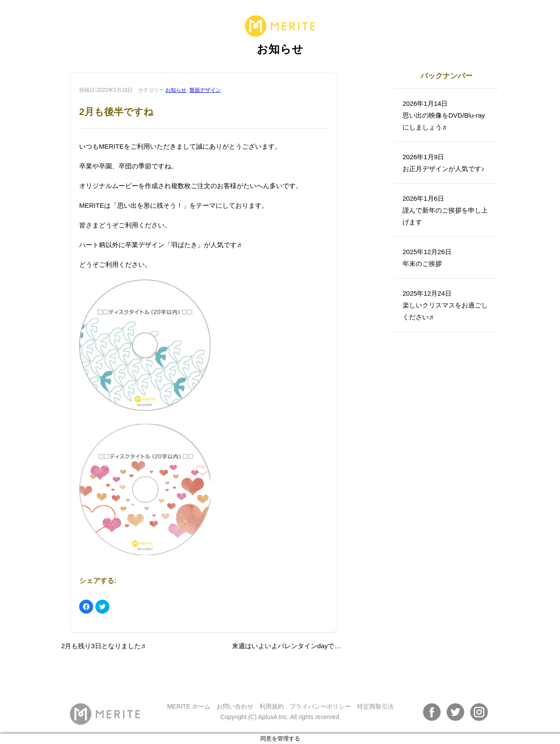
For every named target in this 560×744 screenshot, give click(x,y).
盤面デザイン (205, 90)
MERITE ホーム (189, 706)
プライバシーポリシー (320, 706)
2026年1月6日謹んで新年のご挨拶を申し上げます (445, 210)
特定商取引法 (375, 706)
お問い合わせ (235, 706)
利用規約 (272, 706)
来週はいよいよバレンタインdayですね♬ (292, 646)
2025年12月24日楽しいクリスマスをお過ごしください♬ (445, 305)
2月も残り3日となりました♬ (103, 646)
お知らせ (176, 90)
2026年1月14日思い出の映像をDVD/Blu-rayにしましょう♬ (444, 115)
